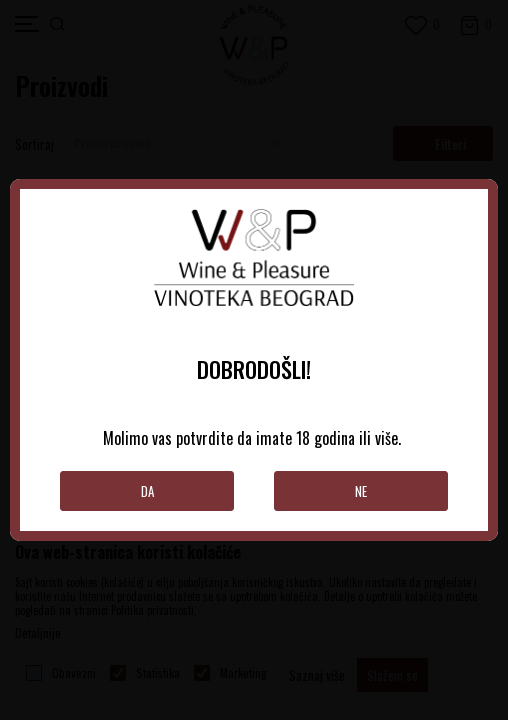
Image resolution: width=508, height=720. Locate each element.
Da (147, 491)
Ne (361, 491)
